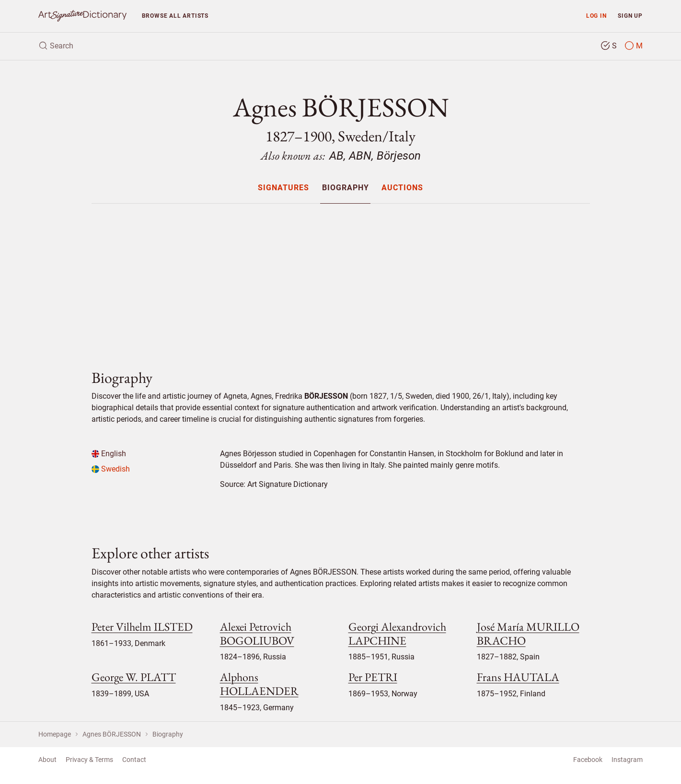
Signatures (283, 188)
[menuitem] (283, 188)
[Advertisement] (341, 278)
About (47, 760)
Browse (175, 16)
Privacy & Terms (89, 760)
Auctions (402, 188)
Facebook (588, 760)
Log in (596, 16)
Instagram (627, 760)
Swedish (111, 469)
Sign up (630, 16)
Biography (346, 188)
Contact (134, 760)
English (109, 454)
